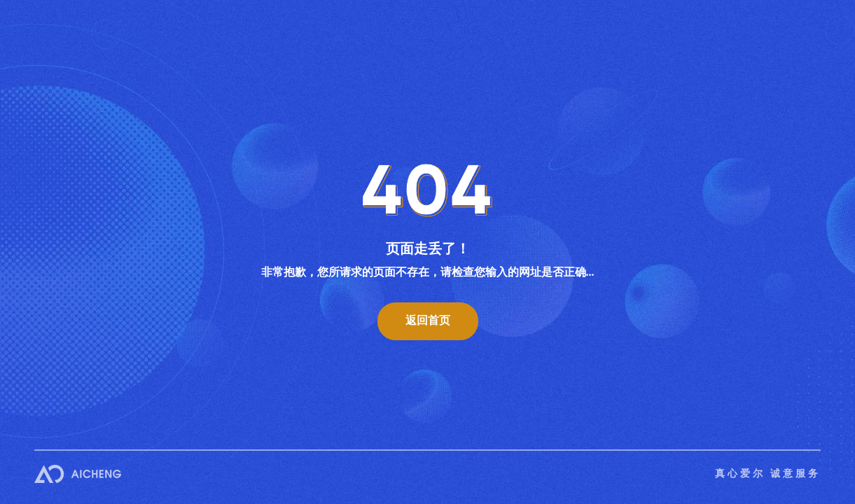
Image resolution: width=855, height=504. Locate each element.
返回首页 (428, 320)
